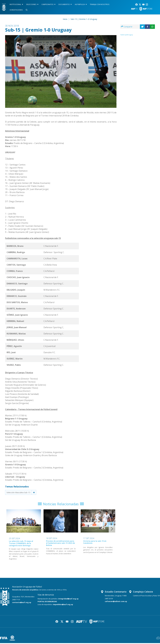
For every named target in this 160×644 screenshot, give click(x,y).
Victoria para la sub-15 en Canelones (95, 543)
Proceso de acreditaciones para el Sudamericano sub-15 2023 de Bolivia (60, 544)
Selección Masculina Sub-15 (18, 492)
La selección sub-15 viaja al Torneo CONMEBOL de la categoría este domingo (21, 544)
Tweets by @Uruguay (127, 35)
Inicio (65, 19)
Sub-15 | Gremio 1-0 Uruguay (84, 19)
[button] (112, 530)
